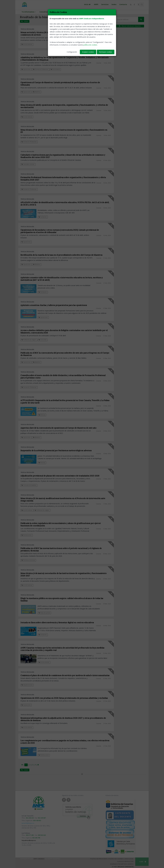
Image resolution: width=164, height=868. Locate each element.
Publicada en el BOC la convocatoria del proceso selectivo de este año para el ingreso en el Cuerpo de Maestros (65, 354)
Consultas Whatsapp (48, 12)
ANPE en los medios (80, 12)
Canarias (99, 38)
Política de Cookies (116, 859)
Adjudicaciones (27, 685)
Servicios (105, 4)
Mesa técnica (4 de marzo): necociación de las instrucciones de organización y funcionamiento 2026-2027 (63, 574)
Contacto (123, 4)
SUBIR (143, 862)
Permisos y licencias (28, 560)
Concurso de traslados (29, 485)
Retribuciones (27, 535)
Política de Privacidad (99, 859)
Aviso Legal (129, 859)
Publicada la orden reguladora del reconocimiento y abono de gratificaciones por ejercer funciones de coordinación (61, 524)
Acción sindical (27, 44)
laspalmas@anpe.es (29, 840)
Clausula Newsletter (125, 861)
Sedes (114, 4)
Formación (43, 217)
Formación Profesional (41, 69)
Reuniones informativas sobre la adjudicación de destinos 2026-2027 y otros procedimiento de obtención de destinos (63, 719)
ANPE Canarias (39, 859)
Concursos (42, 340)
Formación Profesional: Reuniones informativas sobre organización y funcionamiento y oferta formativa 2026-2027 (63, 179)
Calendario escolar (28, 164)
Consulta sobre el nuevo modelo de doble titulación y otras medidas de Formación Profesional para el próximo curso (63, 377)
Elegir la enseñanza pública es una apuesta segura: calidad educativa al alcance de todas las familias (62, 600)
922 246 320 (30, 818)
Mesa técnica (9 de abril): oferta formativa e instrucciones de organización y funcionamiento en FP (64, 131)
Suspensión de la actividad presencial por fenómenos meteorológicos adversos (56, 451)
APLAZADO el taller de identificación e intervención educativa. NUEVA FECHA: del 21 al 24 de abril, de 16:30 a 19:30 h (65, 204)
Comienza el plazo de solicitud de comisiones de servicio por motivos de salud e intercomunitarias (65, 675)
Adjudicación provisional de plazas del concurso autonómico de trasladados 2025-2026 (60, 476)
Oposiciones (26, 69)
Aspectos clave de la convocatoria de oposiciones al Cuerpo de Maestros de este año (58, 428)
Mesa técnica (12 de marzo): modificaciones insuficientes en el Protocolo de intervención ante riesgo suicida (63, 500)
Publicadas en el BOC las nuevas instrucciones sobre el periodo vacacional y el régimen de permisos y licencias (61, 549)
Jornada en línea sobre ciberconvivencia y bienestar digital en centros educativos (57, 623)
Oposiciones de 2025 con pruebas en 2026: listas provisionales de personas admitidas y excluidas (64, 698)
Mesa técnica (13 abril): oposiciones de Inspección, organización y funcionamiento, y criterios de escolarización (64, 106)
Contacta (64, 12)
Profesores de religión (29, 340)
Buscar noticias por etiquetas (130, 26)
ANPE (96, 4)
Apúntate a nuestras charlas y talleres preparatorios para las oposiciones (54, 305)
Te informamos (29, 12)
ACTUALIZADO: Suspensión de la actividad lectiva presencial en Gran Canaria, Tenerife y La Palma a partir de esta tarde (65, 402)
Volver (25, 21)
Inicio (88, 4)
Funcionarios (55, 69)
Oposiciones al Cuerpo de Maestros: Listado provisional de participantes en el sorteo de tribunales (60, 84)
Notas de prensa (44, 613)
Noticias (42, 415)
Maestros (37, 92)
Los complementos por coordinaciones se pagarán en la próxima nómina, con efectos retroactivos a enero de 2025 (65, 742)
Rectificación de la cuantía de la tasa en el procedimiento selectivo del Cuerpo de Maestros (61, 255)
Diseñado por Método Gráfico (122, 864)
